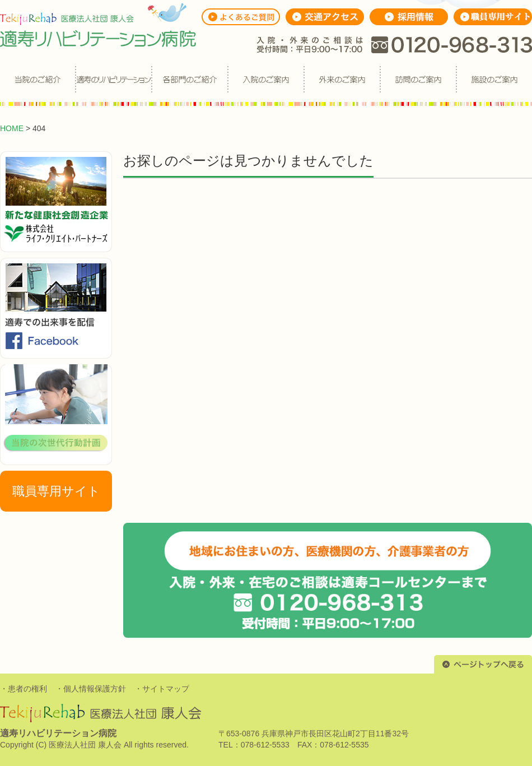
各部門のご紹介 (190, 80)
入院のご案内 (266, 80)
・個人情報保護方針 (91, 689)
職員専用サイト (56, 491)
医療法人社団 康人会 (85, 745)
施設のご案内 (494, 80)
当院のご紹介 (38, 80)
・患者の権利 (24, 689)
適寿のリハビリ (114, 80)
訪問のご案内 (418, 80)
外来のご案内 (342, 80)
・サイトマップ (162, 689)
